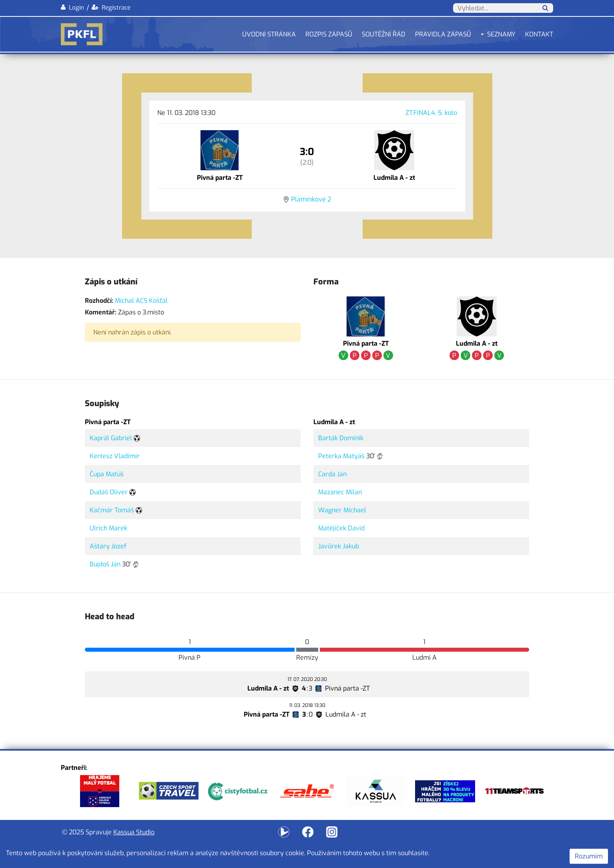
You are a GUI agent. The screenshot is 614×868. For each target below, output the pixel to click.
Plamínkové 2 (311, 199)
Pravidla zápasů (443, 34)
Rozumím (589, 856)
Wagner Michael (342, 510)
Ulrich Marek (108, 528)
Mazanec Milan (340, 492)
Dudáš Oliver (109, 492)
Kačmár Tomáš (112, 510)
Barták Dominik (341, 438)
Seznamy (501, 34)
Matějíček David (341, 528)
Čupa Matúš (107, 474)
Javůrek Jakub (339, 546)
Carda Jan (332, 474)
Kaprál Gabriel (111, 438)
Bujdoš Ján (105, 564)
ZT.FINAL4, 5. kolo (431, 113)
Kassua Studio (134, 832)
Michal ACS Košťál (141, 301)
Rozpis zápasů (329, 34)
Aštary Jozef (108, 546)
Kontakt (539, 34)
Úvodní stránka (269, 34)
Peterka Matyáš (341, 456)
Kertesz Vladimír (115, 456)
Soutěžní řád (384, 34)
